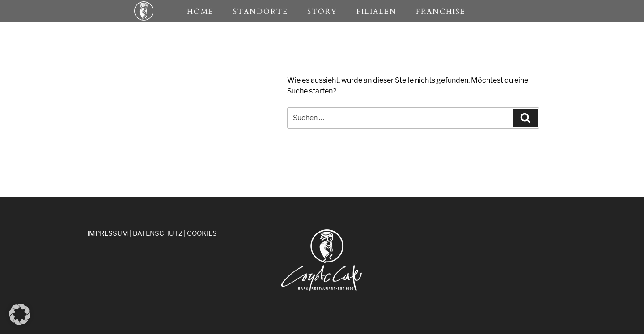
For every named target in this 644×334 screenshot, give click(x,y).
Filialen (377, 12)
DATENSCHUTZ (158, 233)
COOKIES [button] (202, 233)
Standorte (261, 12)
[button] (20, 314)
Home (200, 12)
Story (322, 12)
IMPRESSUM (108, 233)
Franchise (441, 12)
